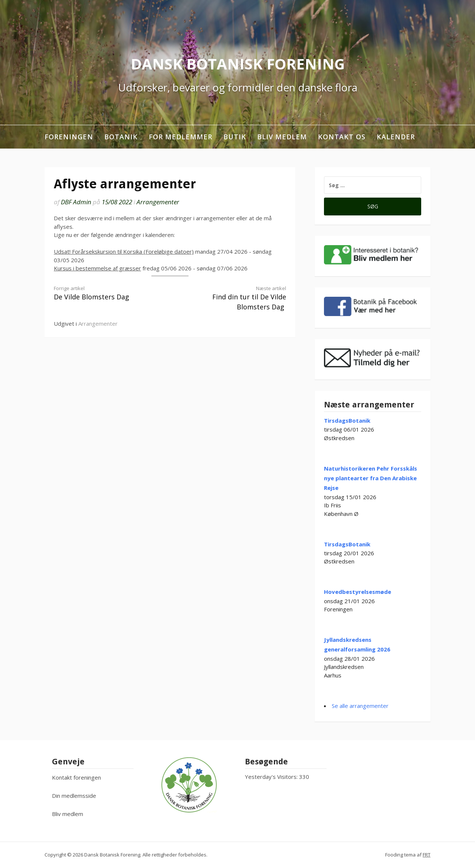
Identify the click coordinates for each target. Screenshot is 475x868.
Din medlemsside (74, 796)
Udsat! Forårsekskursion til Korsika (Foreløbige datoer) (124, 251)
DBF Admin (76, 202)
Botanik (121, 137)
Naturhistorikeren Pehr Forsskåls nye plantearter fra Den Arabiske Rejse (371, 478)
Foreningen (69, 137)
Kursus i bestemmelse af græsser (97, 268)
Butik (235, 137)
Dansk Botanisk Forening (238, 64)
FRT (427, 855)
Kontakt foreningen (76, 777)
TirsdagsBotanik (347, 420)
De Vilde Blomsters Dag (106, 293)
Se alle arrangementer (360, 706)
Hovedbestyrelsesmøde (358, 592)
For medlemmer (181, 137)
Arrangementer (158, 202)
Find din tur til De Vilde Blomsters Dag (234, 298)
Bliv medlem (282, 137)
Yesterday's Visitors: (272, 777)
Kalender (396, 137)
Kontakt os (342, 137)
